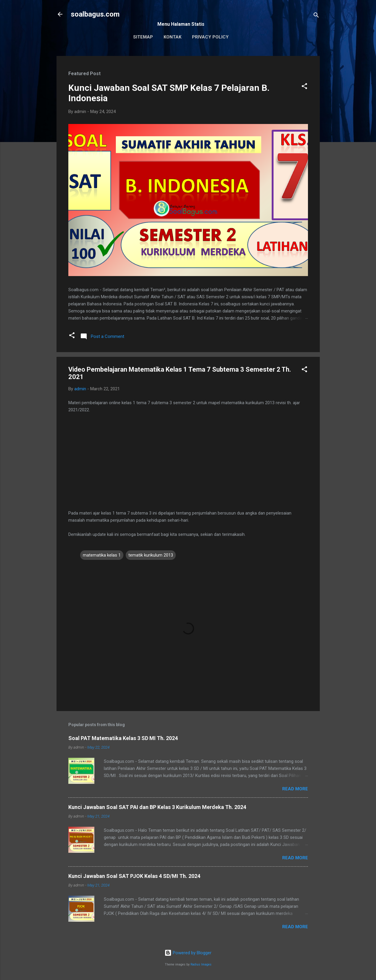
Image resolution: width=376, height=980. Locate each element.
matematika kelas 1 (102, 555)
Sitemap (143, 37)
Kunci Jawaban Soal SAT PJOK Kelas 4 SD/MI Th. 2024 (134, 876)
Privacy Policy (210, 37)
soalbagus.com (95, 14)
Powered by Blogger (188, 953)
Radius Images (201, 964)
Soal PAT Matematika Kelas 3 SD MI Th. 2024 (123, 738)
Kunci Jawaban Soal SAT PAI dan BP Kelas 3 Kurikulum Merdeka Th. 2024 (157, 807)
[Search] (316, 16)
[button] (304, 87)
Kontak (172, 37)
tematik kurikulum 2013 (151, 555)
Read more (295, 789)
